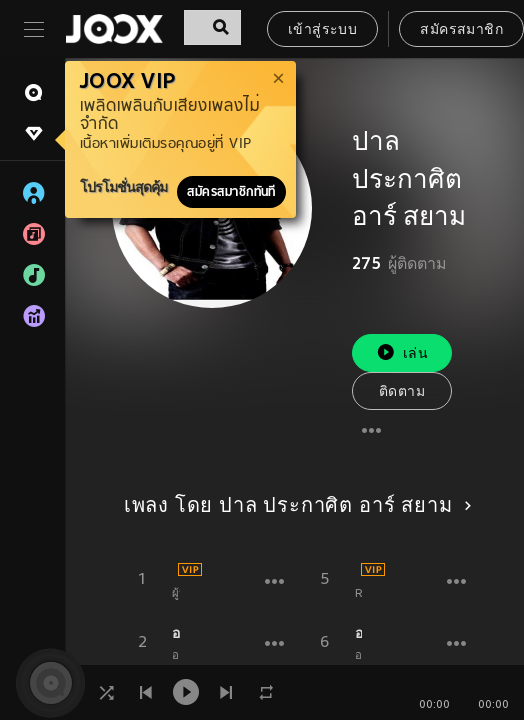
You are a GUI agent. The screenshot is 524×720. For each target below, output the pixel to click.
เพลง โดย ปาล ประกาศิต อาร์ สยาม (295, 507)
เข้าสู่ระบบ (322, 30)
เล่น (402, 352)
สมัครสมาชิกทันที (231, 192)
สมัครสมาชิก (461, 30)
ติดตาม (402, 392)
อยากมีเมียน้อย (176, 633)
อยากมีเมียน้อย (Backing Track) (359, 633)
